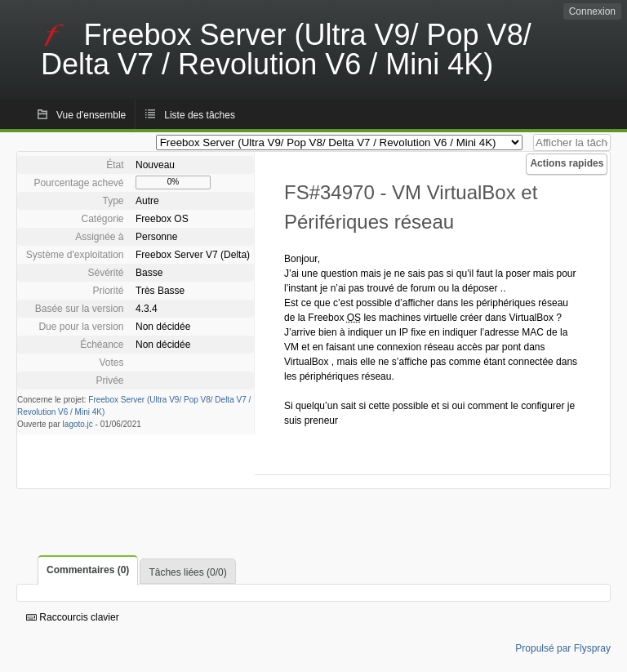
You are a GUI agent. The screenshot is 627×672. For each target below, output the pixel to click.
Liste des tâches (200, 115)
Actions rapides (567, 163)
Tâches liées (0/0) (187, 572)
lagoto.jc (78, 424)
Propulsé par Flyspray (563, 648)
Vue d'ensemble (91, 115)
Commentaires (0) (88, 570)
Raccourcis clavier (73, 617)
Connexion (592, 11)
